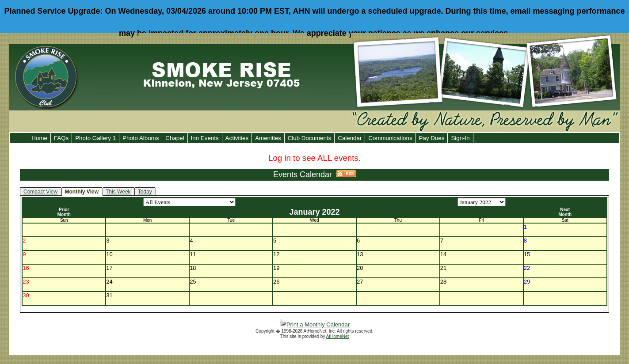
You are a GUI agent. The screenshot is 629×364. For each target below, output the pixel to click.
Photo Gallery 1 (95, 138)
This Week (118, 192)
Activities (237, 138)
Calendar (350, 138)
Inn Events (205, 138)
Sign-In (460, 138)
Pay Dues (432, 138)
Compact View (40, 192)
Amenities (268, 138)
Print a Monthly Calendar (314, 324)
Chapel (175, 138)
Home (39, 138)
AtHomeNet (338, 336)
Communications (390, 138)
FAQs (61, 138)
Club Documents (310, 138)
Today (145, 192)
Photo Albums (141, 138)
